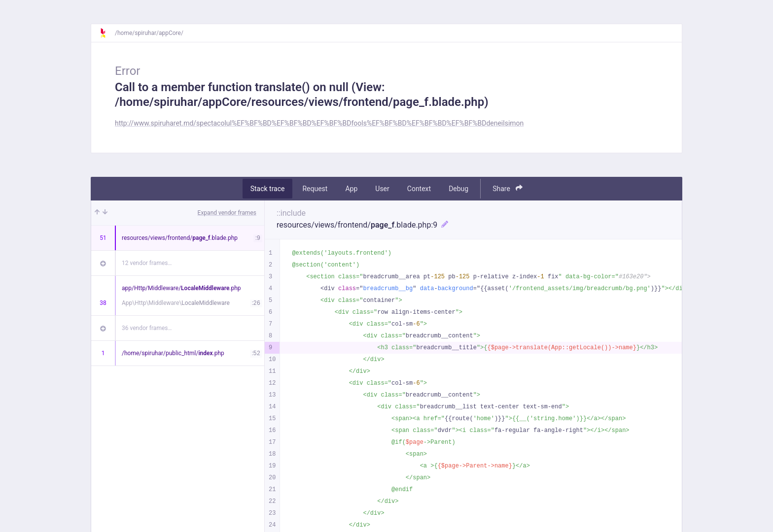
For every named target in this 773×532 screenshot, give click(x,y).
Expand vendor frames (227, 213)
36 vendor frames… (147, 328)
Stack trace (268, 189)
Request (315, 189)
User (382, 189)
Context (419, 189)
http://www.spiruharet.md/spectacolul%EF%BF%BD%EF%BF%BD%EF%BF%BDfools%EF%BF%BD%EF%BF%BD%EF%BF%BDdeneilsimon (319, 123)
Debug (458, 189)
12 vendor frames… (147, 263)
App (351, 189)
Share (508, 188)
